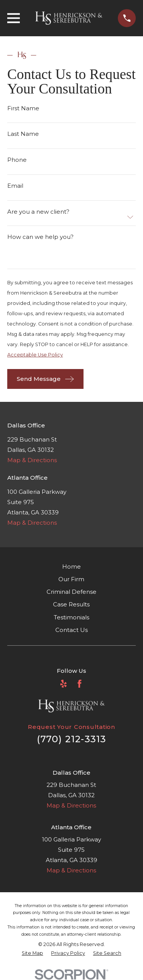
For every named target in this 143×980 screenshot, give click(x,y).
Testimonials (71, 617)
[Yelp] (63, 684)
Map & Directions (32, 460)
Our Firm (71, 579)
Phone (17, 160)
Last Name (23, 134)
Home (71, 567)
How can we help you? (40, 237)
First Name (23, 108)
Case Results (71, 604)
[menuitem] (32, 953)
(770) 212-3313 (72, 739)
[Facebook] (80, 684)
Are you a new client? (38, 212)
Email (15, 186)
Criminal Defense (71, 592)
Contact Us (71, 630)
